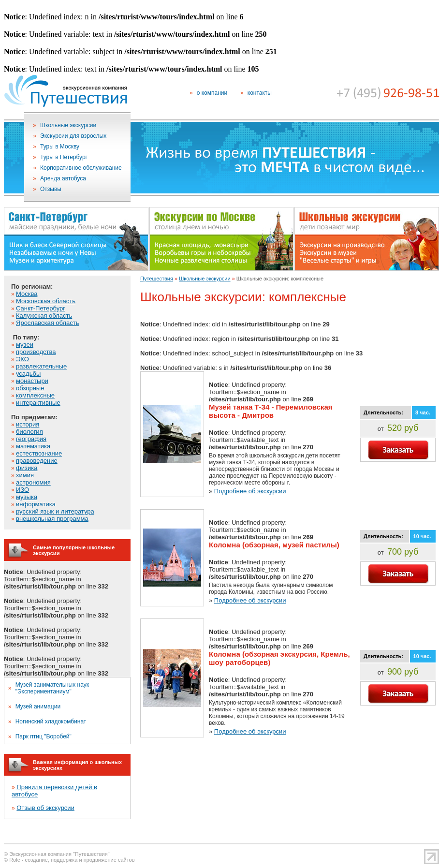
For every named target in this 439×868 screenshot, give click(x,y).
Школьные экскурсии (68, 125)
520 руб (403, 428)
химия (25, 475)
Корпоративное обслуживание (81, 168)
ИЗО (22, 490)
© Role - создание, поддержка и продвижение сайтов (69, 860)
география (31, 439)
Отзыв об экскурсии (45, 808)
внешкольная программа (52, 519)
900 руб (403, 672)
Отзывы (51, 189)
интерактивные (38, 403)
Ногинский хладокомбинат (51, 721)
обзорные (30, 388)
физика (27, 468)
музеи (25, 345)
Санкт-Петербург (41, 308)
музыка (27, 497)
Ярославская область (47, 323)
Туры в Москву (60, 147)
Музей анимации (38, 706)
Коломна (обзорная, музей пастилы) (274, 545)
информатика (36, 504)
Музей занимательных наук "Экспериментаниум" (52, 688)
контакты (260, 93)
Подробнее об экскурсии (250, 491)
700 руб (403, 552)
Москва (27, 294)
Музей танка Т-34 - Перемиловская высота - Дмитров (271, 411)
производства (36, 352)
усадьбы (28, 374)
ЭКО (22, 359)
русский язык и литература (55, 511)
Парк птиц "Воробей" (44, 736)
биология (29, 432)
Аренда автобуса (63, 178)
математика (33, 446)
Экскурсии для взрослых (73, 136)
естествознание (39, 453)
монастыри (32, 381)
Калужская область (44, 316)
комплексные (35, 395)
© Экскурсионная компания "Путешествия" (57, 854)
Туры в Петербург (64, 157)
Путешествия (157, 279)
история (28, 424)
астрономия (33, 482)
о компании (212, 93)
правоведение (37, 461)
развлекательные (41, 366)
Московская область (46, 301)
